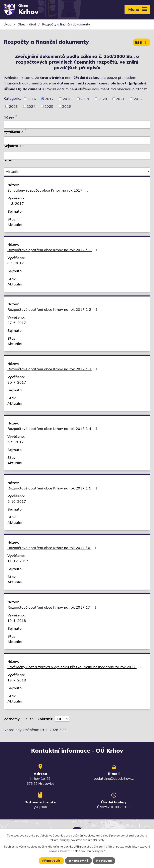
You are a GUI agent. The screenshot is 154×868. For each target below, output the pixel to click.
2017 (49, 99)
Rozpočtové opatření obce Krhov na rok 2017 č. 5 (53, 488)
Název (9, 117)
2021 (120, 99)
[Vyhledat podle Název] (77, 125)
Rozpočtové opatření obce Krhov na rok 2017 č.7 (53, 607)
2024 (31, 106)
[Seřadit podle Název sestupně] (16, 117)
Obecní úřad (27, 24)
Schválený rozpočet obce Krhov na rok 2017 (49, 190)
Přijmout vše (51, 861)
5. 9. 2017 (16, 442)
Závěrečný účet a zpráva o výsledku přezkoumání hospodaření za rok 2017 (75, 667)
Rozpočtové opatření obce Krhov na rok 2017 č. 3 (53, 369)
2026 (67, 106)
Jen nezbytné (78, 861)
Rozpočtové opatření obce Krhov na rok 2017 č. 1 (53, 250)
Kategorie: (12, 98)
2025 (49, 106)
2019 (85, 99)
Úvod (8, 24)
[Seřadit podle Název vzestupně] (16, 115)
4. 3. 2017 (16, 204)
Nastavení (104, 861)
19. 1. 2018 (17, 621)
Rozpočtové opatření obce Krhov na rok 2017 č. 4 (53, 429)
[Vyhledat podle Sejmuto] (77, 156)
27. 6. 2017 (17, 323)
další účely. (98, 840)
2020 (103, 99)
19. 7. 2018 (17, 680)
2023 (13, 106)
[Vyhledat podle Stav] (77, 171)
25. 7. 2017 (17, 382)
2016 (32, 99)
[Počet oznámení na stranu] (62, 719)
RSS (142, 42)
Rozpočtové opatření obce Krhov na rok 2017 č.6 (53, 548)
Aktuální (15, 225)
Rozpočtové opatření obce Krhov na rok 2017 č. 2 (53, 309)
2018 (67, 99)
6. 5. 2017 (16, 263)
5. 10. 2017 (17, 501)
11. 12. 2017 (18, 561)
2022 (138, 99)
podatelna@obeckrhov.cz (114, 778)
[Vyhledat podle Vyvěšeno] (77, 140)
